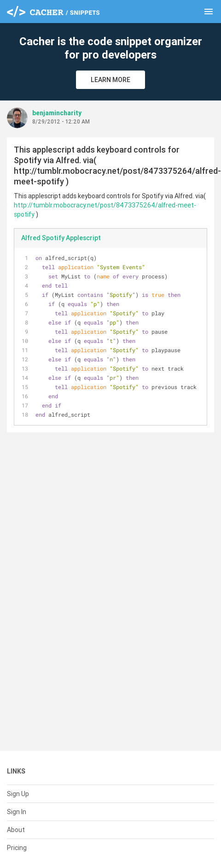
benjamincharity (57, 113)
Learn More (110, 80)
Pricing (17, 848)
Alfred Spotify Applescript (61, 238)
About (16, 830)
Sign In (17, 812)
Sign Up (18, 794)
